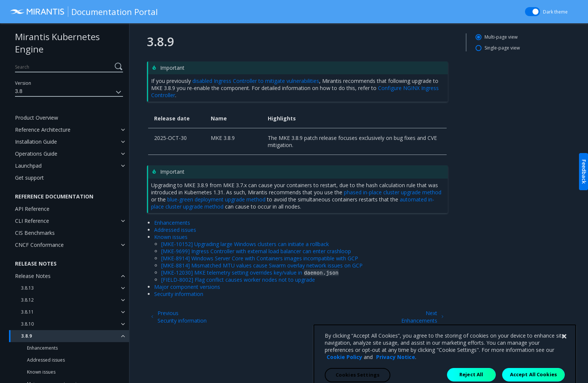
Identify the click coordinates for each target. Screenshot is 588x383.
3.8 (69, 92)
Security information (179, 294)
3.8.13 (27, 288)
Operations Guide (36, 154)
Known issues (41, 372)
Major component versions (187, 287)
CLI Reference (32, 221)
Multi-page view (501, 37)
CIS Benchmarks (35, 233)
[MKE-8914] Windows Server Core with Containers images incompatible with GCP (260, 258)
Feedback (584, 172)
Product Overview (37, 118)
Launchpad (28, 166)
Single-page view (502, 48)
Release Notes (33, 276)
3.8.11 (27, 312)
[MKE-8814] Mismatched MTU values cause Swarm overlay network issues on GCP (262, 265)
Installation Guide (36, 142)
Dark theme (555, 12)
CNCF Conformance (39, 245)
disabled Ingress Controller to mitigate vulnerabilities (256, 81)
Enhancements (42, 348)
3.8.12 (27, 300)
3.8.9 (26, 336)
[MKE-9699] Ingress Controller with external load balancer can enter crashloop (256, 251)
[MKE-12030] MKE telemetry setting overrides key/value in (250, 273)
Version (23, 83)
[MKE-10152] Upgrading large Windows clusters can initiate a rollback (245, 244)
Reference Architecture (43, 130)
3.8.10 (27, 324)
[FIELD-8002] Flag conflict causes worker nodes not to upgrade (238, 280)
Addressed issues (46, 360)
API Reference (32, 209)
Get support (29, 178)
